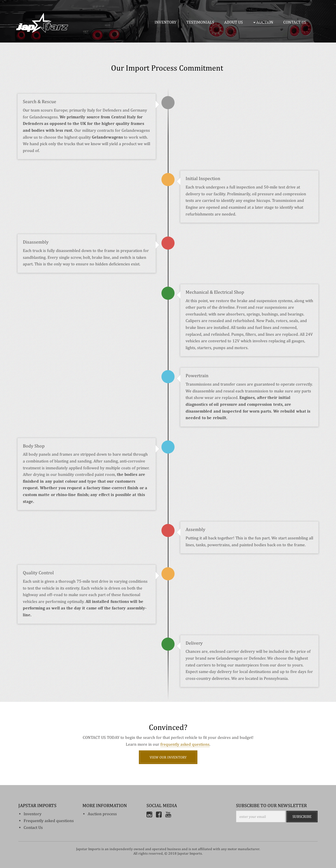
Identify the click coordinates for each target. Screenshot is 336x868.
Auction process (102, 814)
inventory (33, 814)
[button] (264, 22)
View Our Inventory (168, 757)
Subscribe (302, 816)
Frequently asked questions (49, 821)
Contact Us (33, 827)
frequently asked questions (185, 744)
